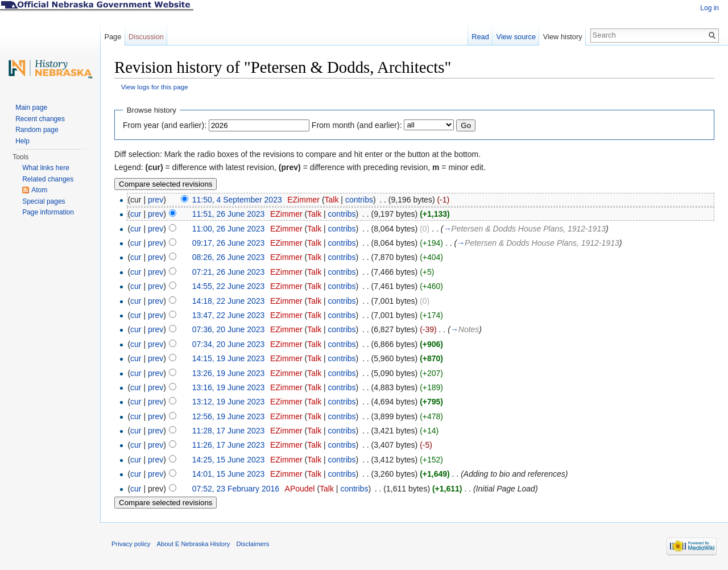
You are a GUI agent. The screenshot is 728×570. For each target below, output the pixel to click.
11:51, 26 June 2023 (229, 214)
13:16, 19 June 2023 (229, 387)
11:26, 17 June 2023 (229, 445)
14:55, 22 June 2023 (229, 286)
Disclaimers (253, 544)
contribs (359, 200)
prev (156, 200)
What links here (46, 168)
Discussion (146, 37)
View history (563, 37)
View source (516, 37)
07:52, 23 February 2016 (236, 489)
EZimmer (303, 200)
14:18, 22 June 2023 (229, 301)
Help (22, 141)
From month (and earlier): (357, 125)
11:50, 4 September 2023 (237, 200)
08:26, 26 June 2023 (229, 257)
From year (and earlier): (165, 125)
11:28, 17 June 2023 (229, 431)
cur (136, 214)
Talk (332, 200)
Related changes (48, 179)
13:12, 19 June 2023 (229, 402)
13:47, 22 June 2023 (229, 315)
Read (480, 37)
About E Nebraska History (194, 544)
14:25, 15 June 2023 (229, 460)
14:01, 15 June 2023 (229, 474)
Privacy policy (131, 544)
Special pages (44, 201)
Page (113, 37)
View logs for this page (155, 87)
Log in (710, 8)
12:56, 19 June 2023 (229, 416)
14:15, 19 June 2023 (229, 358)
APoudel (300, 489)
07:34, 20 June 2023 (229, 344)
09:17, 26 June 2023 (229, 243)
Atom (39, 190)
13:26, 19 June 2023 (229, 373)
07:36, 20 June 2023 (229, 329)
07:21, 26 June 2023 (229, 272)
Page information (48, 212)
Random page (37, 130)
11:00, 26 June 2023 (229, 229)
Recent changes (40, 119)
